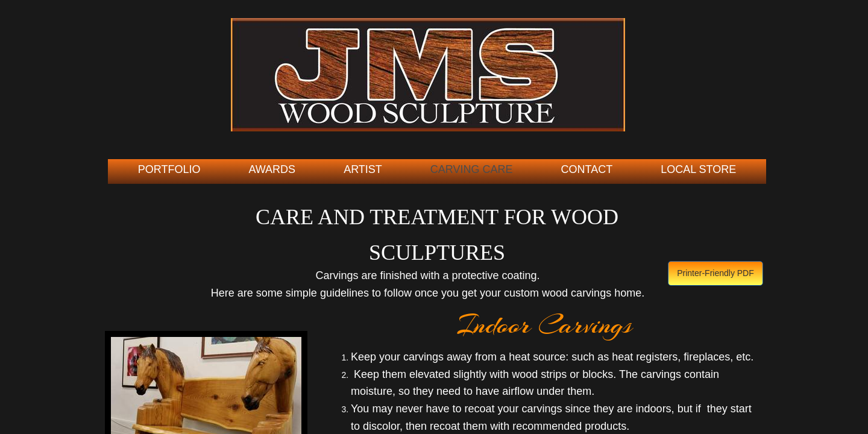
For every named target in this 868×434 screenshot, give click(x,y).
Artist (363, 169)
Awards (272, 169)
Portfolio (169, 169)
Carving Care (472, 169)
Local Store (698, 169)
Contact (587, 169)
